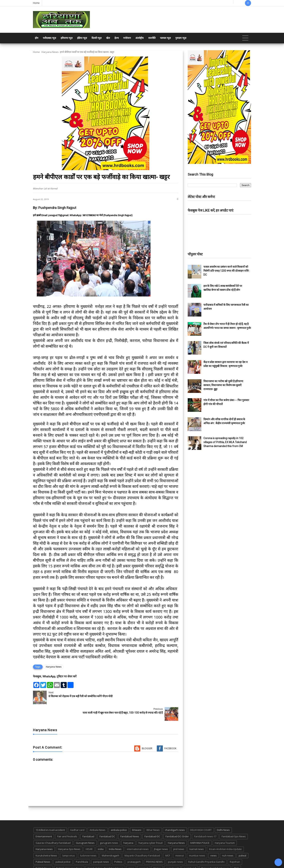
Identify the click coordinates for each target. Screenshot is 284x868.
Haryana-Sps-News (69, 833)
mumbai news (197, 839)
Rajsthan (235, 845)
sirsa (131, 852)
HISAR (89, 833)
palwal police (63, 845)
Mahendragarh (111, 839)
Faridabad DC (107, 820)
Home (36, 3)
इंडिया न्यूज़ (82, 38)
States (157, 852)
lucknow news (88, 839)
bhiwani (137, 814)
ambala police (119, 814)
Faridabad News (130, 820)
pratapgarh (134, 845)
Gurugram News (85, 826)
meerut (180, 839)
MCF (168, 839)
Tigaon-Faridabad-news (215, 852)
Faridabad (88, 820)
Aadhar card (77, 814)
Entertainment (44, 820)
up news (41, 858)
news (214, 839)
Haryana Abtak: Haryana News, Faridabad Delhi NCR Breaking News (69, 865)
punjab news (175, 845)
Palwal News (43, 845)
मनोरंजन (127, 38)
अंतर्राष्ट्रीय (140, 38)
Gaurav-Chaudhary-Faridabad (53, 826)
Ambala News (98, 814)
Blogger (147, 732)
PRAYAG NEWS (154, 845)
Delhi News (223, 814)
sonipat (144, 852)
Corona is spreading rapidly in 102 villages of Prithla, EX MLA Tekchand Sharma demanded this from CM (225, 442)
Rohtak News (43, 852)
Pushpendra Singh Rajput (57, 208)
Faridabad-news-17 (205, 820)
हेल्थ (117, 38)
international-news (138, 833)
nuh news (228, 839)
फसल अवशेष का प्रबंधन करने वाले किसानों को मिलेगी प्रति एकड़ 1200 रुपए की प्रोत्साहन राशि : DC (227, 271)
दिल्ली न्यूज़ (97, 38)
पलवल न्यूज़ (165, 38)
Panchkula (82, 845)
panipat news (101, 845)
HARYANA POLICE (200, 826)
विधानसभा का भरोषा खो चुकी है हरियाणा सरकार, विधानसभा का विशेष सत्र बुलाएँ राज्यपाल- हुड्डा (223, 385)
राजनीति (152, 38)
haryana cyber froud (151, 826)
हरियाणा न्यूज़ (67, 38)
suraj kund (172, 852)
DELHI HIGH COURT (201, 814)
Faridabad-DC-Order (177, 820)
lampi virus (69, 839)
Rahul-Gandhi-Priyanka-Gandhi (206, 845)
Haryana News (50, 52)
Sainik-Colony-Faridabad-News (105, 852)
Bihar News (153, 814)
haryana (128, 826)
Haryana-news (44, 833)
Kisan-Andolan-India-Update (225, 833)
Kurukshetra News (46, 839)
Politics (118, 845)
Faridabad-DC (152, 820)
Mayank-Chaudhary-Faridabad (142, 839)
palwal (242, 839)
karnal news (197, 833)
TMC (236, 852)
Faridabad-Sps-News (234, 820)
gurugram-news (109, 826)
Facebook (170, 732)
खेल (108, 38)
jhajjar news (161, 833)
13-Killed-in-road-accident (50, 814)
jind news (179, 833)
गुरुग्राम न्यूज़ (181, 38)
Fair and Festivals (67, 820)
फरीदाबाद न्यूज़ (49, 38)
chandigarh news (175, 814)
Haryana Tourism (225, 826)
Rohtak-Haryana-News (69, 852)
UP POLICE (57, 858)
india (101, 833)
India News (115, 833)
